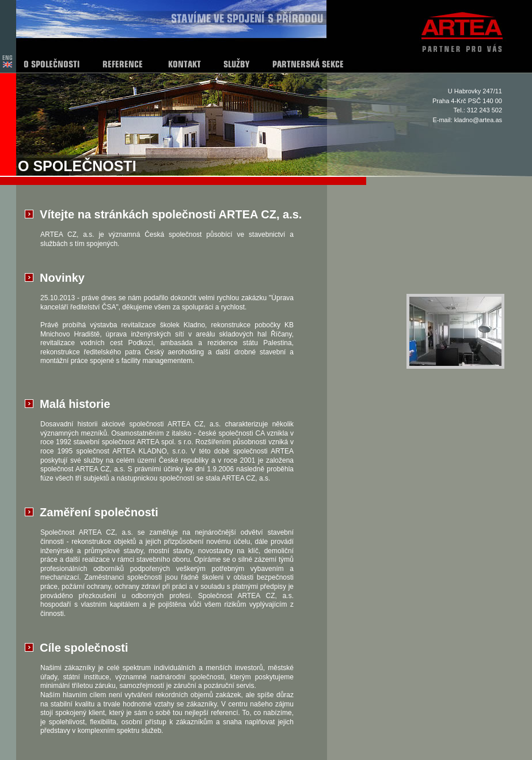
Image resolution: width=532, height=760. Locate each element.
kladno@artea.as (478, 120)
